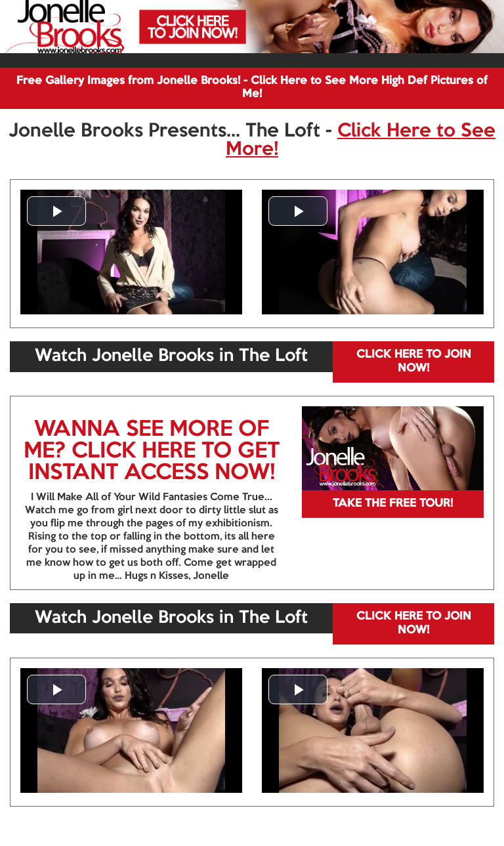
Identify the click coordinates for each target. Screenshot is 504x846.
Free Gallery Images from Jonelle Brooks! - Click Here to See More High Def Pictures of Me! (252, 88)
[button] (56, 211)
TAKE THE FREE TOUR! (393, 504)
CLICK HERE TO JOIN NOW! (414, 361)
